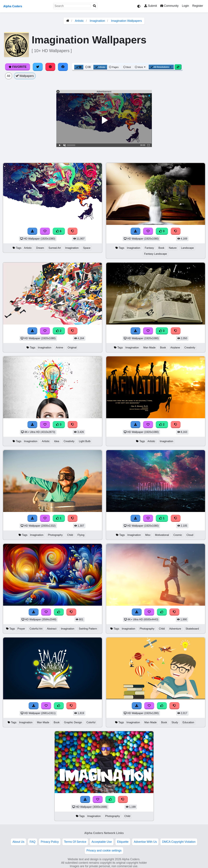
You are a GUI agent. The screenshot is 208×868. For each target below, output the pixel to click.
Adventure (175, 629)
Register (198, 6)
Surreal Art (55, 248)
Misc (148, 535)
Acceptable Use (102, 842)
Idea (57, 441)
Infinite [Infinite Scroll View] (100, 67)
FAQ (33, 842)
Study (175, 722)
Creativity (190, 348)
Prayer (21, 629)
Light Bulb (85, 441)
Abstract (52, 629)
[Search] (95, 6)
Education (188, 722)
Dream (40, 248)
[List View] (88, 67)
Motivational (162, 535)
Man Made (149, 348)
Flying (81, 535)
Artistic (79, 21)
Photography (55, 535)
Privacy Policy (50, 842)
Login (185, 6)
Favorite (18, 67)
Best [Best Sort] (127, 67)
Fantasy (149, 248)
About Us (18, 842)
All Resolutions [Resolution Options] (161, 67)
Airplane (175, 348)
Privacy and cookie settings (104, 851)
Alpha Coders (13, 6)
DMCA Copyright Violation (179, 842)
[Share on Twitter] (38, 67)
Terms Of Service (75, 842)
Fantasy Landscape (155, 254)
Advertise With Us (145, 842)
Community (169, 6)
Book (161, 248)
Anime (60, 348)
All (9, 76)
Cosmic (178, 535)
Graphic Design (73, 722)
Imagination (97, 21)
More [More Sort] (140, 67)
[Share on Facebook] (63, 67)
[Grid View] (79, 67)
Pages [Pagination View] (114, 67)
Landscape (187, 248)
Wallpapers (25, 76)
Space (87, 248)
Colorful (91, 722)
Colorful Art (36, 629)
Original (72, 348)
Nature (173, 248)
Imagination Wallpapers (126, 21)
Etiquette (123, 842)
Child (70, 535)
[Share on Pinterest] (50, 67)
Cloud (190, 535)
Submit (151, 6)
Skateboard (192, 629)
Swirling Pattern (88, 629)
